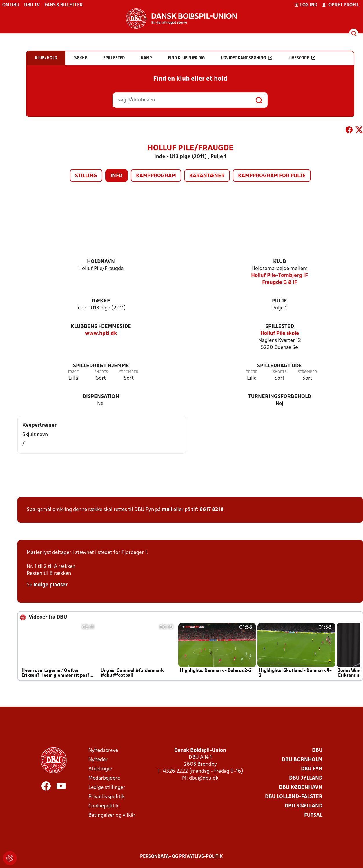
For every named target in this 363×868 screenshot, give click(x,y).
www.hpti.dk (101, 334)
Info (117, 176)
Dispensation (101, 397)
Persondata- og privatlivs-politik (181, 857)
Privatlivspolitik (107, 797)
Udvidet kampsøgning (247, 58)
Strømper (129, 372)
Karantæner (207, 176)
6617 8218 (212, 510)
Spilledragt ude (279, 366)
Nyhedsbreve (103, 751)
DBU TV (32, 5)
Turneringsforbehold (280, 397)
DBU (317, 751)
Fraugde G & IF (280, 283)
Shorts (101, 372)
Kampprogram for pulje (272, 176)
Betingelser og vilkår (112, 815)
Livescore (302, 58)
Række (101, 301)
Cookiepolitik (104, 806)
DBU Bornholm (302, 760)
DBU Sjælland (304, 806)
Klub (280, 262)
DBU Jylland (306, 778)
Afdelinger (100, 769)
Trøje (73, 372)
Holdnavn (101, 262)
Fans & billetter (63, 5)
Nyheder (98, 760)
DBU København (301, 788)
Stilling (86, 176)
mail (167, 510)
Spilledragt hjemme (101, 366)
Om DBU (11, 5)
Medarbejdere (104, 778)
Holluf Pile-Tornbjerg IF (279, 276)
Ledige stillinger (107, 788)
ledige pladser (50, 585)
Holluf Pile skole (280, 334)
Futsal (313, 815)
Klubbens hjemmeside (101, 327)
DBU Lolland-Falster (294, 797)
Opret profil (341, 5)
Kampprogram (156, 176)
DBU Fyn (312, 769)
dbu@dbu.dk (204, 778)
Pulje (279, 301)
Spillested (280, 327)
